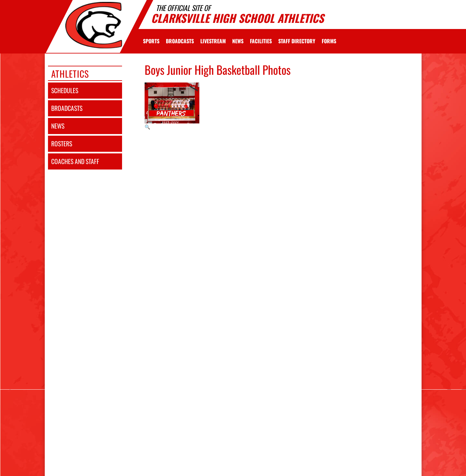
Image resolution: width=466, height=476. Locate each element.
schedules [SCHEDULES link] (65, 90)
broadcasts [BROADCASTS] (67, 108)
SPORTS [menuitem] (151, 41)
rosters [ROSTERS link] (62, 144)
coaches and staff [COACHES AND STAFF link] (75, 161)
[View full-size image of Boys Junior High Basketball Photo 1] (172, 106)
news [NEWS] (58, 126)
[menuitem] (180, 41)
